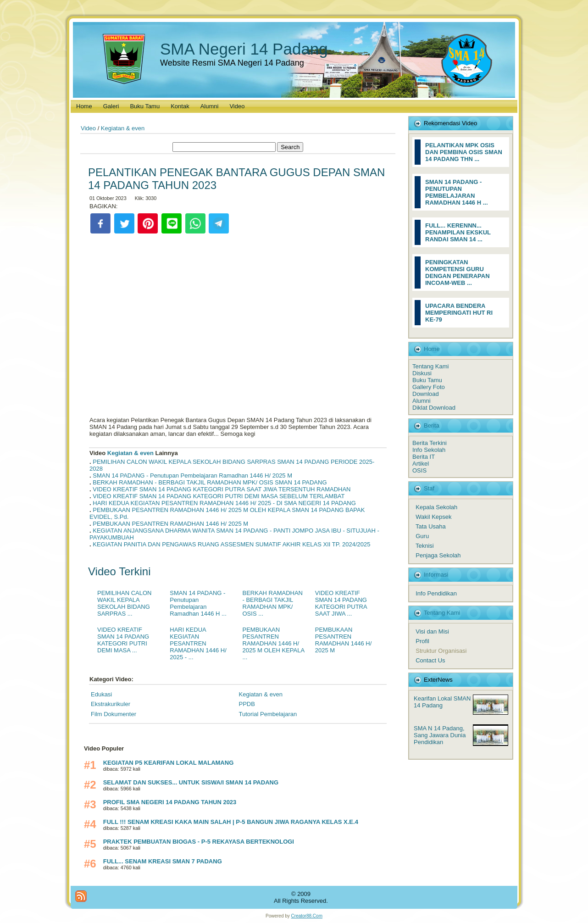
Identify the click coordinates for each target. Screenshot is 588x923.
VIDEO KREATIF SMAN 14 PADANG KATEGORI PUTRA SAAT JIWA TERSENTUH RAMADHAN (222, 489)
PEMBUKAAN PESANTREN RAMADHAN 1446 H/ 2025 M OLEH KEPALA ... (274, 643)
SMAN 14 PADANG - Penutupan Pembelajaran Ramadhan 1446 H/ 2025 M (192, 475)
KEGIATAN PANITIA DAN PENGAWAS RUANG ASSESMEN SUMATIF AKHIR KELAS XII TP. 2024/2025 (231, 544)
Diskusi (422, 373)
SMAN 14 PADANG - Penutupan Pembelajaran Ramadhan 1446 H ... (198, 603)
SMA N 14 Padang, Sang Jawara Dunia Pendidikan (440, 735)
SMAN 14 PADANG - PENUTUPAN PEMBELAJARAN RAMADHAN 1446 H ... (457, 192)
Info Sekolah (429, 450)
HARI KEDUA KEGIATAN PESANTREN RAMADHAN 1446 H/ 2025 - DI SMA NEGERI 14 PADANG (224, 503)
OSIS (419, 470)
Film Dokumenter (114, 714)
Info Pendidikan (436, 593)
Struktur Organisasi (441, 651)
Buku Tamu (427, 380)
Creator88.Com (307, 916)
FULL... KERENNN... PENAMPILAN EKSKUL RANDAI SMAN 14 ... (458, 232)
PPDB (247, 704)
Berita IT (424, 457)
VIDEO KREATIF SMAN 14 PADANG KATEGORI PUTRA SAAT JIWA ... (341, 603)
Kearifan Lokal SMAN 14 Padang (442, 702)
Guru (422, 536)
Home (432, 349)
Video (88, 128)
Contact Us (430, 660)
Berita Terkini (430, 443)
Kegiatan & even (123, 128)
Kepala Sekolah (436, 507)
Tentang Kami (431, 366)
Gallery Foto (429, 387)
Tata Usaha (431, 526)
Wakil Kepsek (433, 517)
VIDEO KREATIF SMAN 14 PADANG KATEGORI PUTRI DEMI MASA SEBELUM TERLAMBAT (219, 496)
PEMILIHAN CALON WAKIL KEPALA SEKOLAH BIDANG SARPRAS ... (124, 603)
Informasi (436, 575)
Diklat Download (434, 408)
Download (426, 394)
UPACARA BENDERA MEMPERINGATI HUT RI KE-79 (459, 313)
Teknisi (425, 546)
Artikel (421, 464)
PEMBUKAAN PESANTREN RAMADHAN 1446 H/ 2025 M (170, 524)
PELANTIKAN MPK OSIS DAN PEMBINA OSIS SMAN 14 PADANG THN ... (464, 152)
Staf (429, 488)
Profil (422, 641)
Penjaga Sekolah (438, 555)
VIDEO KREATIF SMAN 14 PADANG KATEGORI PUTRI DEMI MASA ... (123, 640)
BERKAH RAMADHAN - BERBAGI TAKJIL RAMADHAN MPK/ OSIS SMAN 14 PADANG (210, 482)
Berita (432, 425)
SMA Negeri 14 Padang (244, 49)
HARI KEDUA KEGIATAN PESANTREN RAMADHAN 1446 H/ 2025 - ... (198, 643)
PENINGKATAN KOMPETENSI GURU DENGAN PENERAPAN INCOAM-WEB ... (458, 272)
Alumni (422, 401)
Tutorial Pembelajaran (268, 714)
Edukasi (101, 694)
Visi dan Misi (432, 631)
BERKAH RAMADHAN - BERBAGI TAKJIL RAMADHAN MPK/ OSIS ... (273, 603)
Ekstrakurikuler (111, 704)
